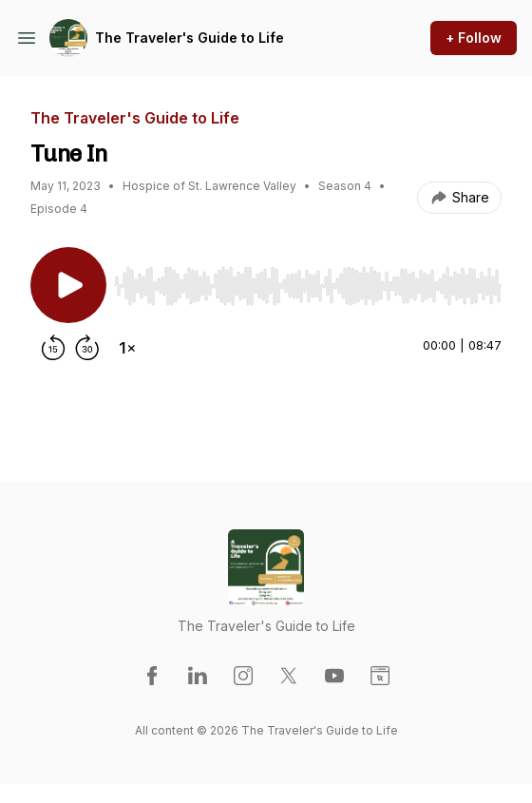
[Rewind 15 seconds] (53, 348)
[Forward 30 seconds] (87, 348)
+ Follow (474, 38)
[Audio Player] (308, 280)
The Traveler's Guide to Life (190, 38)
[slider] (308, 286)
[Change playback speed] (127, 348)
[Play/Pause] (68, 285)
